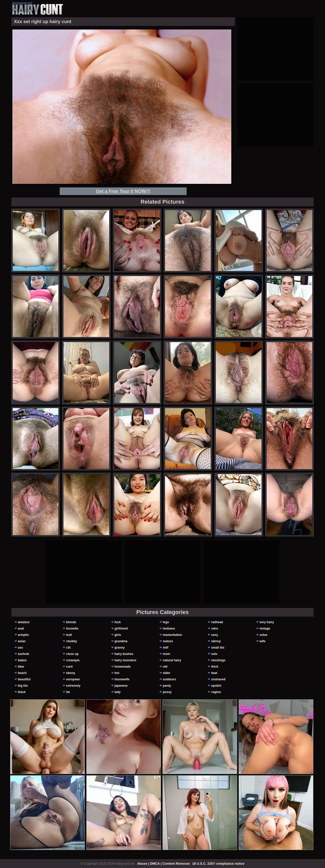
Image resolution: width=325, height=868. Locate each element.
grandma (121, 641)
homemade (123, 667)
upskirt (216, 686)
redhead (217, 622)
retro (215, 629)
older (166, 673)
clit (68, 648)
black (22, 692)
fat (68, 692)
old (165, 667)
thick (215, 667)
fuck (118, 622)
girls (118, 635)
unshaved (218, 679)
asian (22, 641)
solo (214, 654)
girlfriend (121, 629)
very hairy (267, 622)
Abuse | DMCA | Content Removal (163, 864)
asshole (23, 654)
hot (117, 673)
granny (120, 648)
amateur (24, 622)
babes (22, 660)
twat (214, 673)
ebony (71, 673)
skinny (216, 641)
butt (69, 635)
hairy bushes (124, 654)
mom (166, 654)
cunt (69, 667)
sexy (215, 635)
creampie (73, 660)
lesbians (169, 629)
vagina (216, 692)
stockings (218, 660)
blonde (71, 622)
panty (167, 686)
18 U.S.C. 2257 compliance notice (218, 864)
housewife (122, 679)
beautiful (24, 679)
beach (22, 673)
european (73, 679)
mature (168, 641)
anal (21, 629)
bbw (21, 667)
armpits (23, 635)
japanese (121, 686)
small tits (218, 648)
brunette (72, 629)
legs (166, 622)
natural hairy (172, 660)
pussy (167, 692)
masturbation (172, 635)
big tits (23, 686)
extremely (73, 686)
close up (72, 654)
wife (262, 641)
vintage (265, 629)
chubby (72, 641)
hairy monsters (125, 660)
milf (165, 648)
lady (118, 692)
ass (20, 648)
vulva (263, 635)
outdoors (169, 679)
